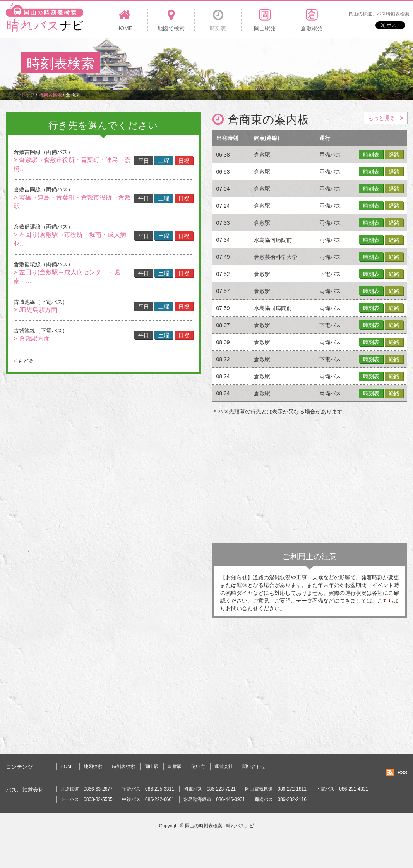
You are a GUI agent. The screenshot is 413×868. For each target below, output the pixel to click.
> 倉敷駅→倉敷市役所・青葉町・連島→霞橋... (72, 164)
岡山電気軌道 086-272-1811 (276, 789)
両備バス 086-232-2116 (280, 799)
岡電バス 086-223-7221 (210, 789)
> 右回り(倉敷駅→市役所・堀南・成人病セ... (70, 239)
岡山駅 (151, 766)
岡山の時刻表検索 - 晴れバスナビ (220, 826)
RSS (402, 773)
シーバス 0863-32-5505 (87, 799)
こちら (386, 601)
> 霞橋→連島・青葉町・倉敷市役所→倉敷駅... (72, 202)
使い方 (198, 766)
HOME (67, 766)
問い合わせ (254, 766)
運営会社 (224, 766)
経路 (394, 155)
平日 (144, 161)
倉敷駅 (175, 766)
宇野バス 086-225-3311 (148, 789)
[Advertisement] (251, 64)
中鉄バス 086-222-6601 (148, 799)
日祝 (184, 161)
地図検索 (93, 766)
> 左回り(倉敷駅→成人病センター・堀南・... (67, 277)
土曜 (164, 161)
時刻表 (371, 155)
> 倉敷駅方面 (32, 338)
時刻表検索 (123, 766)
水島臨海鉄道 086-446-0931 (214, 799)
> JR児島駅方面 (35, 310)
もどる (24, 361)
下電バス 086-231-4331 (342, 789)
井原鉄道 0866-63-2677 (87, 789)
